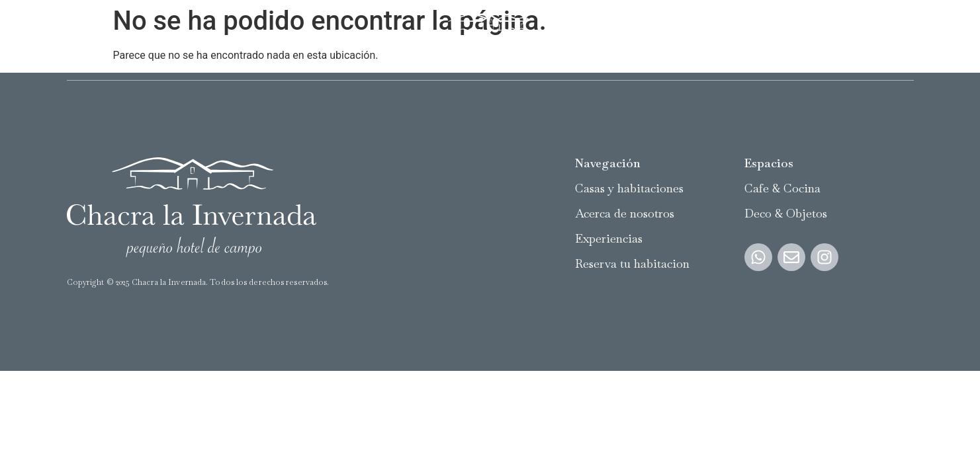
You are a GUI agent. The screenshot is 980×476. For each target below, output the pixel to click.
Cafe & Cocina (782, 188)
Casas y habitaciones (629, 188)
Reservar (893, 40)
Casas (80, 40)
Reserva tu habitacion (632, 263)
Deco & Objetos (786, 213)
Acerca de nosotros (233, 40)
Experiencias (324, 40)
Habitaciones (141, 40)
